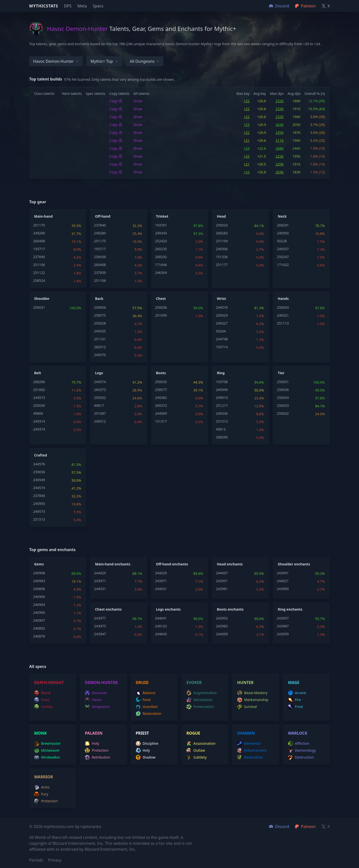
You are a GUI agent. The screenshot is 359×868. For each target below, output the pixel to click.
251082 (39, 390)
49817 (99, 405)
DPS (68, 6)
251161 (100, 339)
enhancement (252, 750)
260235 (161, 249)
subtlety (197, 757)
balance (146, 693)
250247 (283, 257)
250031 (39, 307)
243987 (283, 626)
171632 (283, 265)
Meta (82, 6)
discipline (147, 744)
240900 (39, 612)
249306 (222, 249)
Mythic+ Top (104, 61)
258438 (100, 257)
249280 (39, 233)
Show (138, 101)
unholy (43, 707)
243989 (283, 589)
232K (280, 101)
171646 (161, 265)
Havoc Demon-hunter (56, 61)
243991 (283, 573)
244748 (222, 339)
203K (280, 172)
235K (280, 133)
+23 (247, 125)
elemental (249, 744)
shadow (146, 757)
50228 (282, 241)
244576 (222, 307)
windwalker (47, 757)
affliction (299, 744)
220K (280, 164)
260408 (39, 241)
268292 (161, 257)
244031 (100, 589)
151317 (161, 421)
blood (42, 693)
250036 (161, 307)
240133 (161, 626)
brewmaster (47, 744)
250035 (161, 382)
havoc (93, 700)
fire (294, 700)
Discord (279, 827)
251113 (283, 323)
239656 (100, 307)
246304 (161, 273)
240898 (39, 589)
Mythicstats (44, 6)
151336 (222, 257)
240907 (39, 620)
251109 (222, 241)
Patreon (305, 827)
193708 (222, 382)
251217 (222, 405)
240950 (283, 233)
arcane (297, 693)
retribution (97, 757)
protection (97, 750)
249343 (161, 233)
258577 (161, 390)
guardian (147, 707)
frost (42, 700)
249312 (100, 421)
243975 (100, 626)
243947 (100, 634)
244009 (222, 634)
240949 (222, 390)
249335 (100, 331)
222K (280, 156)
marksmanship (253, 700)
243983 (222, 626)
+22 (247, 101)
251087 (100, 413)
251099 (161, 315)
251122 (39, 273)
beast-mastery (252, 693)
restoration (149, 714)
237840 (39, 257)
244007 (222, 573)
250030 (39, 405)
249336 (222, 413)
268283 (222, 233)
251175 (39, 225)
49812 (221, 429)
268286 (39, 382)
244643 (161, 634)
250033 (222, 225)
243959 (283, 634)
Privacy (55, 860)
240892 (39, 628)
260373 (100, 390)
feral (143, 700)
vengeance (97, 707)
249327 (222, 323)
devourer (96, 693)
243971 (100, 581)
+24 (247, 148)
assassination (201, 744)
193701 (161, 225)
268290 (222, 437)
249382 (161, 398)
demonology (302, 750)
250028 (100, 323)
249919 (222, 398)
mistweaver (47, 750)
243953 (222, 618)
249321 (283, 315)
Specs (98, 6)
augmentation (202, 693)
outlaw (196, 750)
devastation (200, 700)
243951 (222, 581)
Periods (36, 860)
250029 (222, 315)
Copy (116, 101)
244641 (161, 618)
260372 (161, 405)
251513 (222, 421)
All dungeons (145, 61)
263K (280, 125)
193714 (222, 347)
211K (280, 140)
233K (280, 109)
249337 (283, 249)
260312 (100, 347)
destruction (301, 757)
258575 (100, 315)
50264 (221, 331)
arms (42, 787)
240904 (39, 605)
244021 (283, 581)
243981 (222, 589)
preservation (200, 707)
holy (92, 744)
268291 (283, 225)
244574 (100, 382)
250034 (283, 307)
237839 (100, 273)
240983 (39, 581)
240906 (39, 597)
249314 (39, 421)
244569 (161, 413)
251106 (39, 265)
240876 (39, 636)
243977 (100, 618)
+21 (247, 140)
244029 (100, 573)
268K (280, 148)
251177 (222, 265)
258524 (39, 280)
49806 (38, 413)
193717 (39, 249)
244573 (39, 398)
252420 (161, 241)
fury (41, 794)
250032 (100, 398)
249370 (100, 355)
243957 (283, 618)
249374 (39, 429)
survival (247, 707)
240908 (39, 573)
